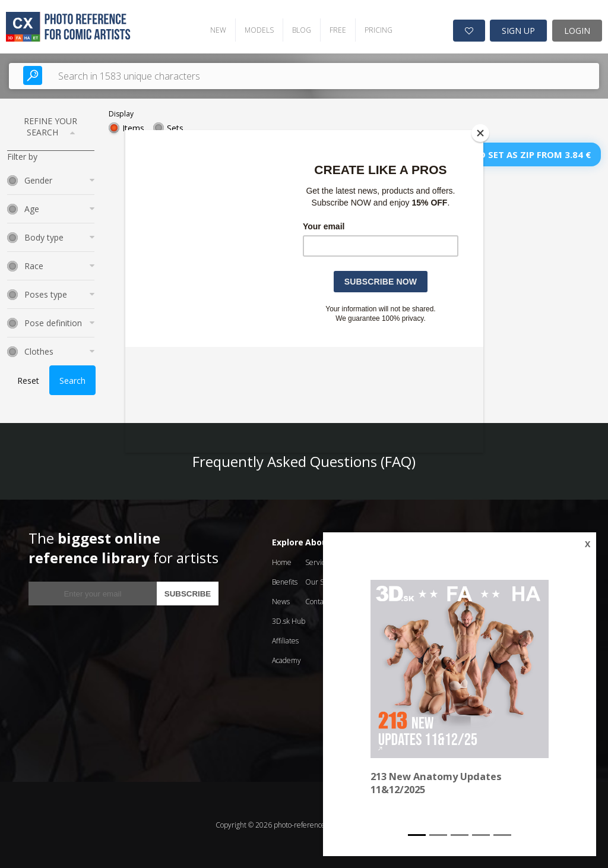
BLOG (301, 30)
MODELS (259, 30)
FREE (337, 30)
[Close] (480, 133)
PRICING (378, 30)
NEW (218, 30)
